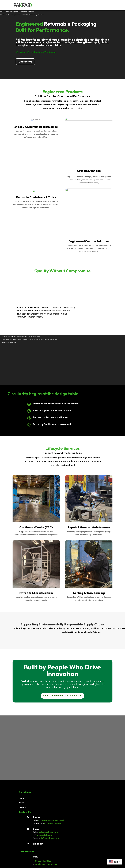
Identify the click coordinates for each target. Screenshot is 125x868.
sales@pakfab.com (48, 832)
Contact (22, 807)
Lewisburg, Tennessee (46, 864)
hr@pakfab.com (44, 835)
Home (21, 798)
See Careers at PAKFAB (62, 696)
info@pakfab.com (50, 838)
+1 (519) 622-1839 (53, 823)
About (21, 803)
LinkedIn (38, 844)
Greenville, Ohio (43, 861)
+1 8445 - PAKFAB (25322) (51, 820)
